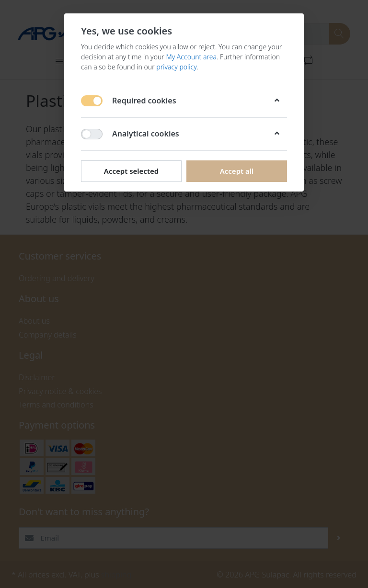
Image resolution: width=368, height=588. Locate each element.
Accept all (237, 171)
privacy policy (176, 67)
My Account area (191, 57)
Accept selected (131, 171)
